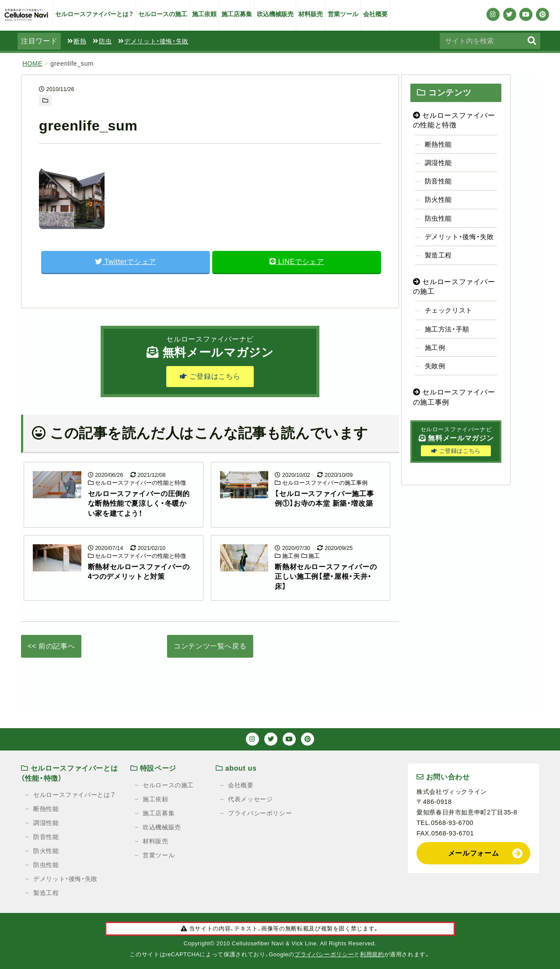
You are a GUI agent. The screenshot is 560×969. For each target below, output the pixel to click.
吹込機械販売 (275, 14)
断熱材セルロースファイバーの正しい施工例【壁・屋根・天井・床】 (326, 577)
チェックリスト (449, 310)
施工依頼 (204, 14)
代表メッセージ (250, 799)
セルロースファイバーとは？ (94, 14)
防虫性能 (439, 218)
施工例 (287, 556)
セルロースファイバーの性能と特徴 (137, 483)
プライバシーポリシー (260, 813)
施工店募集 (237, 14)
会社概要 (375, 14)
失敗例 (435, 366)
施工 (311, 556)
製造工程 (439, 255)
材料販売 (311, 14)
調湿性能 (439, 163)
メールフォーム (473, 853)
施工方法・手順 (447, 329)
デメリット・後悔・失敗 (153, 41)
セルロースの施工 (163, 14)
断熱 (77, 41)
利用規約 (372, 954)
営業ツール (343, 14)
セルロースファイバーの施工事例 (321, 483)
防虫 (102, 41)
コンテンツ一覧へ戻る (210, 646)
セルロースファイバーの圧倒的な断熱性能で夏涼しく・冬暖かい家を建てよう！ (139, 504)
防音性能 (439, 181)
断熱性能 (439, 144)
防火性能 (439, 199)
